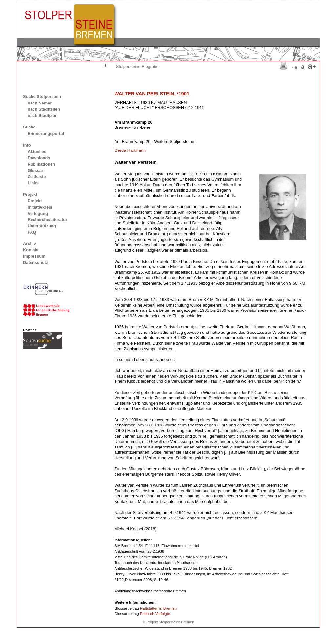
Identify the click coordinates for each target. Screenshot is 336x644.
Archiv (30, 244)
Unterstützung (42, 226)
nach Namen (40, 103)
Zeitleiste (37, 177)
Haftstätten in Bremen (158, 608)
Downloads (39, 158)
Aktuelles (37, 152)
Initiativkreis (40, 207)
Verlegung (38, 213)
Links (33, 183)
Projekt (35, 201)
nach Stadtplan (43, 115)
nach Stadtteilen (44, 109)
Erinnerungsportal (46, 134)
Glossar (35, 170)
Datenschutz (35, 262)
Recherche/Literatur (47, 220)
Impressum (34, 256)
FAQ (32, 232)
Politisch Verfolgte (155, 614)
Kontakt (31, 250)
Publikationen (41, 164)
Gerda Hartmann (130, 150)
